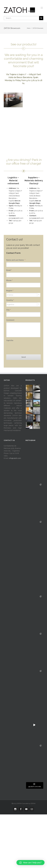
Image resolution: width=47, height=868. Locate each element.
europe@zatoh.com (16, 218)
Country (10, 300)
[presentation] (25, 348)
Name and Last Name (16, 260)
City (8, 310)
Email (9, 270)
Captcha (10, 340)
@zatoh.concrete (35, 785)
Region (10, 291)
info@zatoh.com (15, 458)
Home (29, 28)
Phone (9, 280)
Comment (10, 320)
